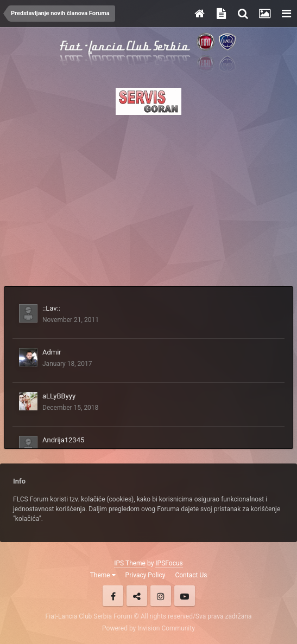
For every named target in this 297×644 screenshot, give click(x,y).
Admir (52, 352)
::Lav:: (51, 308)
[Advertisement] (148, 197)
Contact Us (191, 575)
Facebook (113, 596)
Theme (103, 575)
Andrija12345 (63, 440)
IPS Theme (130, 563)
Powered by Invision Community (148, 628)
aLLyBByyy (59, 396)
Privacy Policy (146, 575)
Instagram (161, 596)
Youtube (185, 596)
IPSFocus (169, 563)
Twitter (137, 596)
